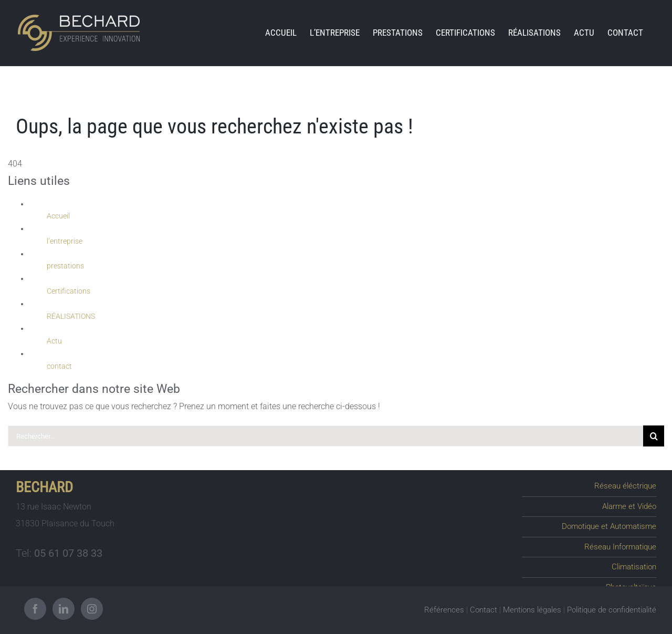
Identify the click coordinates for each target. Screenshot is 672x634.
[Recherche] (654, 436)
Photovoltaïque (631, 583)
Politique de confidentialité (612, 609)
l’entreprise (65, 241)
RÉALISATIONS (71, 316)
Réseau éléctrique (628, 486)
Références (444, 609)
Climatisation (635, 564)
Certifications (69, 291)
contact (59, 366)
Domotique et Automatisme (612, 525)
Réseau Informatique (622, 544)
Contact (484, 609)
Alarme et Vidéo (631, 505)
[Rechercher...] (325, 436)
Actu (54, 341)
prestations (65, 266)
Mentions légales (532, 609)
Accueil (58, 216)
